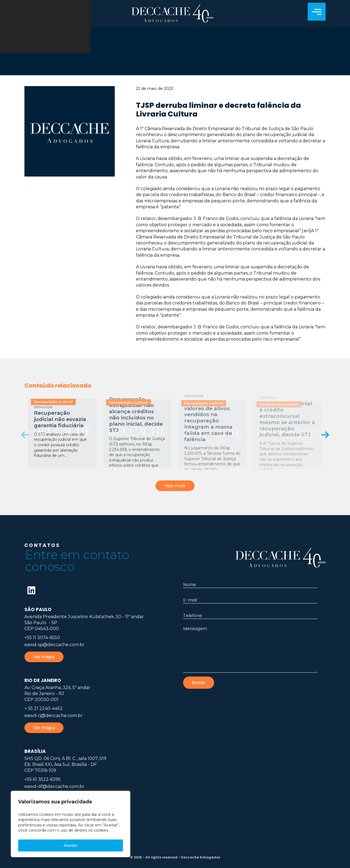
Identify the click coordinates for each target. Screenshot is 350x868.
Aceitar (71, 845)
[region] (71, 824)
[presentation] (25, 435)
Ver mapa (44, 657)
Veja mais (175, 486)
